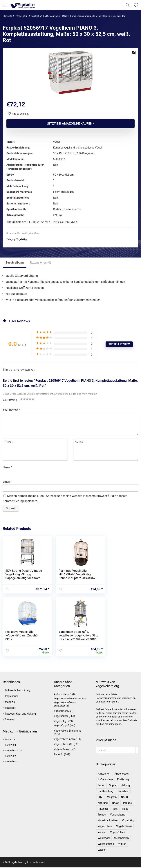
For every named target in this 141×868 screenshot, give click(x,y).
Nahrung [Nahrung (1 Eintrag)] (103, 804)
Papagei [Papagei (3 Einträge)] (128, 804)
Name (7, 467)
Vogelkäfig (22, 16)
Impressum (11, 697)
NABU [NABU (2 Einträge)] (124, 798)
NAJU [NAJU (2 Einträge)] (115, 804)
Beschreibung (15, 263)
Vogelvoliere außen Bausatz (68, 699)
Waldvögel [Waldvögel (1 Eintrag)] (104, 839)
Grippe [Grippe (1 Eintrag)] (113, 786)
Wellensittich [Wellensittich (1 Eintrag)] (121, 839)
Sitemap (10, 720)
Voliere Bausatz (63, 750)
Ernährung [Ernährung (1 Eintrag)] (123, 780)
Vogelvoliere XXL (64, 745)
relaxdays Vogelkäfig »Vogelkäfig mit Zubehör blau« (115, 574)
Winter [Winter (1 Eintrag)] (122, 845)
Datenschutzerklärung (17, 691)
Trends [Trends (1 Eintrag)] (102, 815)
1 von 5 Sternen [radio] (21, 399)
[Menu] (4, 5)
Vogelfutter (60, 712)
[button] (134, 52)
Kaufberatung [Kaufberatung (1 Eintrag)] (106, 792)
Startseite (8, 16)
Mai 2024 (10, 740)
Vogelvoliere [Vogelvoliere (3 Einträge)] (105, 827)
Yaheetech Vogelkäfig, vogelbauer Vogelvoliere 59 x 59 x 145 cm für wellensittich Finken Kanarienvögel (22, 640)
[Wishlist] (136, 5)
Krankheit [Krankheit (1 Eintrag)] (123, 792)
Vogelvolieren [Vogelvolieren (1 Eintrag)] (124, 827)
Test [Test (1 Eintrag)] (115, 809)
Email (7, 482)
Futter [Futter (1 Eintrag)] (101, 786)
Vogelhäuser (61, 717)
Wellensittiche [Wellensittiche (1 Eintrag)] (106, 845)
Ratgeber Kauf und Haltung (20, 714)
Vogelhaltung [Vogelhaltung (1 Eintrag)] (118, 815)
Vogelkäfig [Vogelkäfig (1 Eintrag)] (128, 821)
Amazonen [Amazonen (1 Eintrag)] (104, 774)
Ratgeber (10, 709)
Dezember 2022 (13, 751)
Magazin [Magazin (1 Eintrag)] (112, 798)
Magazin (10, 703)
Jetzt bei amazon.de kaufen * (70, 123)
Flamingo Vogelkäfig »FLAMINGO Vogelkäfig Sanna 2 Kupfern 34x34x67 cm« (68, 576)
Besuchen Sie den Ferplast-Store (23, 233)
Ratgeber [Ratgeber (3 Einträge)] (103, 809)
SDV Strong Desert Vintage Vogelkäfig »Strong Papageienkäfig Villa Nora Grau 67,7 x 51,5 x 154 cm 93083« (22, 578)
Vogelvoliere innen (64, 740)
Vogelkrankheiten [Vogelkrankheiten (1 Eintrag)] (108, 821)
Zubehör (59, 755)
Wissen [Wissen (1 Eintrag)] (102, 850)
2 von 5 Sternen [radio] (23, 399)
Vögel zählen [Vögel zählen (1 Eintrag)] (118, 833)
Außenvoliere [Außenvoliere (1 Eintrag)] (105, 780)
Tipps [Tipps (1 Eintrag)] (125, 809)
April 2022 (10, 757)
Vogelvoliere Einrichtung (68, 731)
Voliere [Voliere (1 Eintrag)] (102, 833)
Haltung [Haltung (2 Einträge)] (125, 786)
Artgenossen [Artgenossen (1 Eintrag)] (122, 774)
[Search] (128, 5)
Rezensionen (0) (40, 263)
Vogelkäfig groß (62, 726)
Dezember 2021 (13, 762)
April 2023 (10, 746)
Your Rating (10, 400)
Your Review (11, 410)
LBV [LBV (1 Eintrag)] (100, 798)
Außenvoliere (61, 695)
